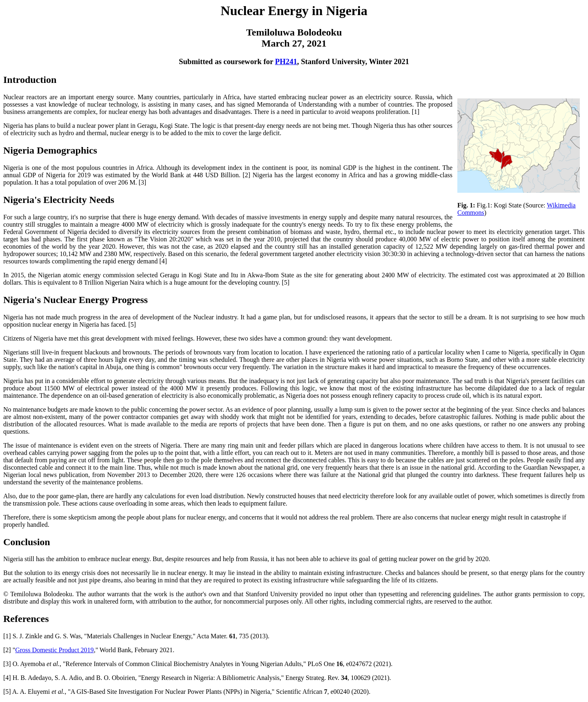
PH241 (286, 61)
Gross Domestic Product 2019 (54, 650)
